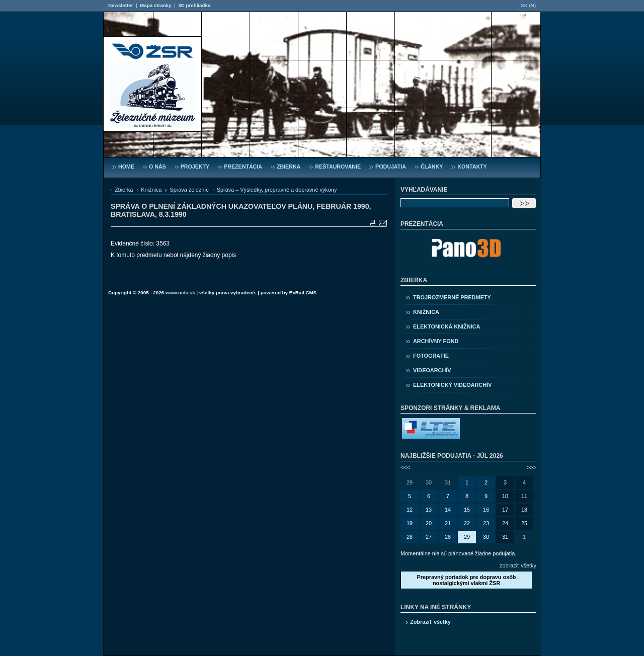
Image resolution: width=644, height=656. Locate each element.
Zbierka (124, 190)
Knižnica (151, 190)
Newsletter (120, 5)
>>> (532, 467)
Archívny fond (436, 341)
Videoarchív (432, 370)
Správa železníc (189, 190)
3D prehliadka (194, 5)
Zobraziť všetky (430, 622)
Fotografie (431, 356)
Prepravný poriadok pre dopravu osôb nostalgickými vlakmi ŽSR (466, 580)
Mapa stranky (156, 5)
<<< (405, 467)
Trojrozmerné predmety (452, 297)
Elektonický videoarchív (452, 385)
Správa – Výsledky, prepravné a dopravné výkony (277, 190)
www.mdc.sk (180, 293)
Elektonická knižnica (447, 326)
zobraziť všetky (518, 565)
